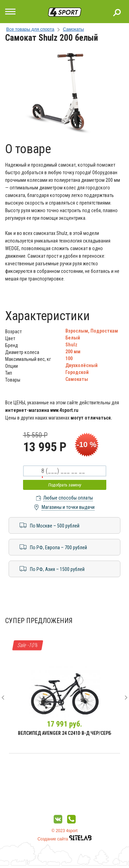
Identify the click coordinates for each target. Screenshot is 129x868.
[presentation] (3, 698)
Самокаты (73, 29)
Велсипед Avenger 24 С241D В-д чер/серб (64, 733)
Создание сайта (64, 839)
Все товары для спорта (30, 29)
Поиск (117, 12)
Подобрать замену (65, 485)
